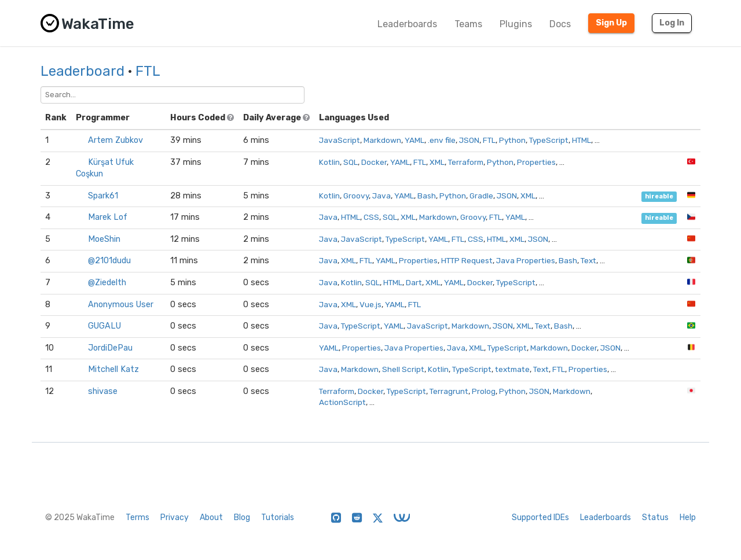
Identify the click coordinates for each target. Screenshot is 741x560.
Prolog (484, 391)
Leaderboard (82, 71)
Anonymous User (121, 305)
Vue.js (370, 304)
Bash (427, 196)
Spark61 (103, 196)
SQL (351, 162)
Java (381, 196)
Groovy (356, 196)
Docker (374, 162)
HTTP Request (467, 260)
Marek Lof (108, 217)
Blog (242, 517)
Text (588, 260)
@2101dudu (109, 261)
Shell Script (403, 369)
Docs (560, 24)
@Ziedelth (107, 283)
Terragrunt (449, 391)
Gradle (481, 196)
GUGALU (104, 326)
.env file (442, 140)
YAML (414, 140)
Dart (414, 282)
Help (688, 517)
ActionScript (342, 402)
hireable (659, 196)
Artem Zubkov (115, 140)
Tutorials (278, 517)
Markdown (382, 140)
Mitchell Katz (113, 369)
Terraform (466, 162)
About (211, 517)
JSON (469, 140)
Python (512, 140)
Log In (672, 23)
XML (437, 162)
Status (655, 517)
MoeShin (104, 239)
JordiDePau (110, 348)
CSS (371, 217)
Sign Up (611, 23)
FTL (148, 71)
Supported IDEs (540, 517)
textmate (512, 369)
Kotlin (329, 162)
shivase (103, 391)
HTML (582, 140)
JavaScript (340, 140)
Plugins (516, 24)
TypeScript (549, 140)
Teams (468, 24)
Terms (137, 517)
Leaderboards (407, 24)
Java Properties (526, 260)
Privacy (175, 517)
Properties (536, 162)
